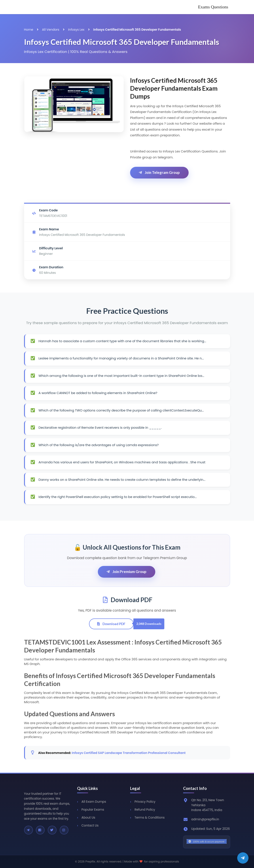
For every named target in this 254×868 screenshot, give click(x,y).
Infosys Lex (76, 30)
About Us (88, 817)
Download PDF (111, 624)
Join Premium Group (126, 572)
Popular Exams (93, 810)
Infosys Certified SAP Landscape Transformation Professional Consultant (129, 753)
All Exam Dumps (94, 802)
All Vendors (51, 30)
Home (29, 30)
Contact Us (90, 825)
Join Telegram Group (159, 172)
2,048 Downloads (149, 624)
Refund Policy (145, 810)
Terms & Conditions (150, 817)
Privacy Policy (145, 802)
